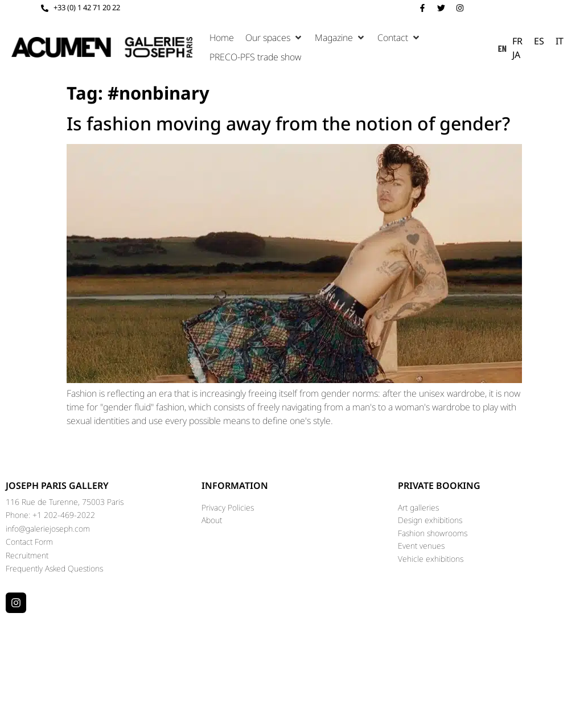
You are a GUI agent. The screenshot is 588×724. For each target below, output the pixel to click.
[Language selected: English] (537, 47)
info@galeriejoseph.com (48, 528)
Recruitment (27, 555)
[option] (517, 41)
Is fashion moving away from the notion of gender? (288, 123)
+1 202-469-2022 (64, 515)
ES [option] (539, 41)
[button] (274, 38)
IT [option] (560, 41)
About (212, 520)
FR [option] (517, 41)
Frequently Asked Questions (54, 568)
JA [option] (516, 55)
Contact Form (29, 542)
